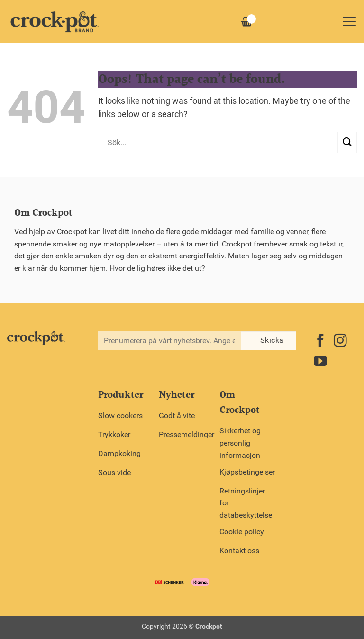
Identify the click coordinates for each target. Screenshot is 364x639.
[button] (349, 21)
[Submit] (347, 142)
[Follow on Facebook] (320, 342)
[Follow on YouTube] (320, 362)
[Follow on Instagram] (340, 342)
